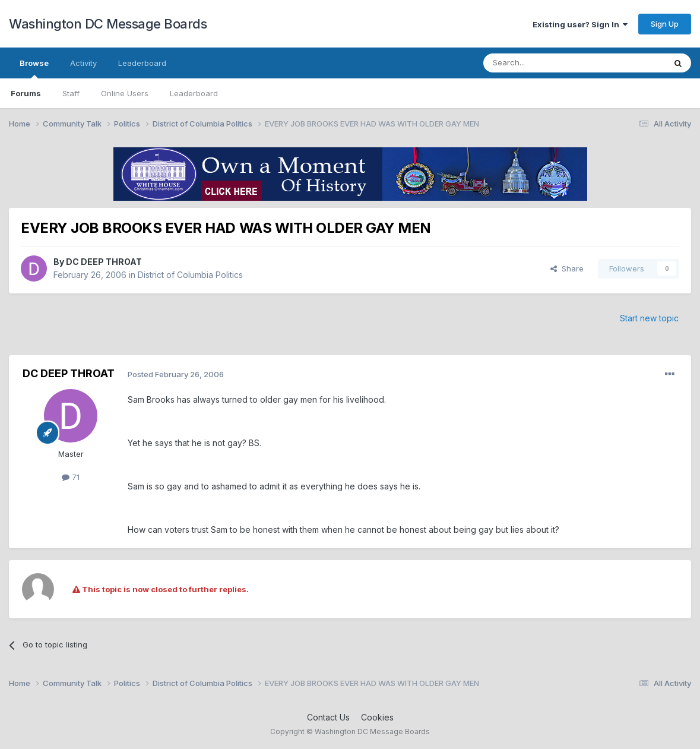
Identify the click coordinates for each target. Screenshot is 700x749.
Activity (83, 63)
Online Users (125, 93)
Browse (34, 68)
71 (71, 477)
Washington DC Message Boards (108, 24)
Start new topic (649, 318)
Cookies (377, 717)
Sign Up (665, 24)
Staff (71, 93)
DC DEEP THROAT (104, 262)
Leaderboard (194, 93)
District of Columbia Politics (190, 275)
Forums (26, 93)
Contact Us (328, 717)
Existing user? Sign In (580, 24)
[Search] (544, 63)
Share (567, 268)
